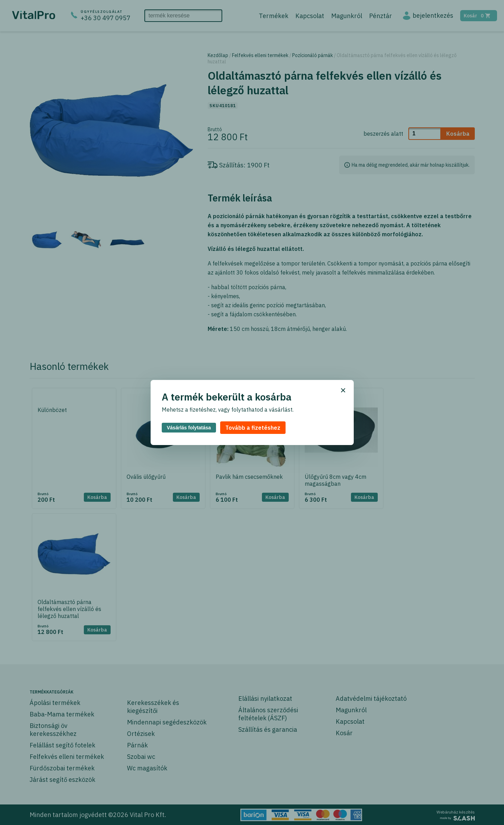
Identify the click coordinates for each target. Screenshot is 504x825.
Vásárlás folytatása (189, 428)
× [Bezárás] (343, 390)
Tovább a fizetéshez (253, 428)
